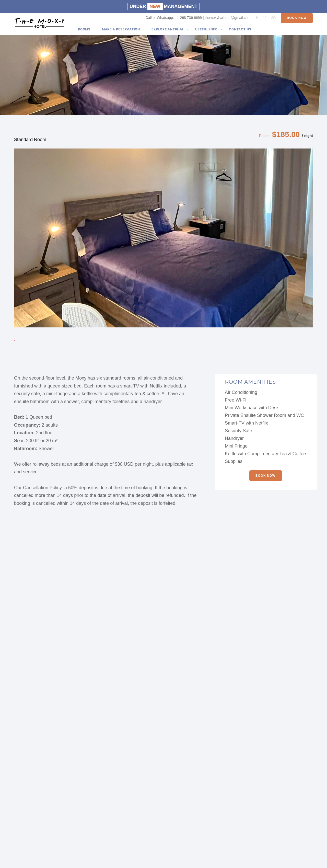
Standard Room (30, 140)
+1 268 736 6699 (189, 21)
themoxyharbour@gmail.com (228, 21)
